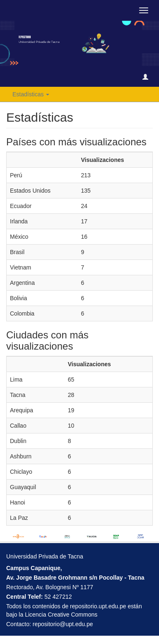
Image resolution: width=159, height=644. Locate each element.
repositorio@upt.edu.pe (63, 624)
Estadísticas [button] (31, 94)
